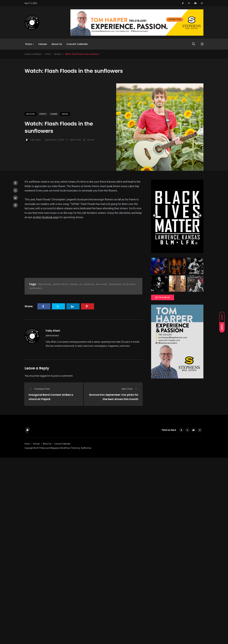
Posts (29, 44)
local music (129, 284)
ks (81, 284)
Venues (43, 44)
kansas (74, 284)
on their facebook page (46, 217)
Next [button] (200, 216)
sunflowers (36, 288)
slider (54, 114)
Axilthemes (86, 448)
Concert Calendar (77, 44)
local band (115, 284)
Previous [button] (155, 216)
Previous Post (39, 389)
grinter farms (60, 284)
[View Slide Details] (177, 216)
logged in (45, 376)
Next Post (130, 389)
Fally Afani (53, 331)
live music (102, 284)
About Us (57, 44)
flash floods (44, 284)
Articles (31, 114)
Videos (65, 114)
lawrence (89, 284)
